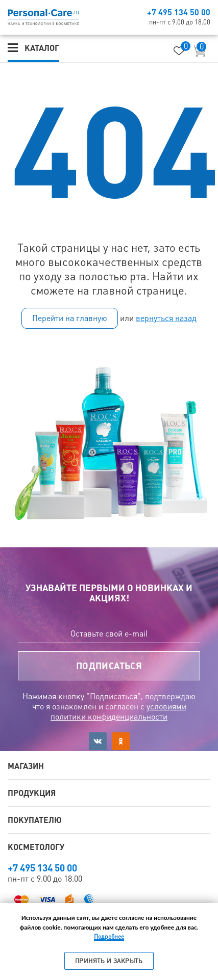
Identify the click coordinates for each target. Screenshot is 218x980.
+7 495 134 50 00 (179, 12)
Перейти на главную (70, 318)
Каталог (42, 48)
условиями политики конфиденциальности (118, 712)
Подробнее (109, 937)
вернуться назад (166, 318)
